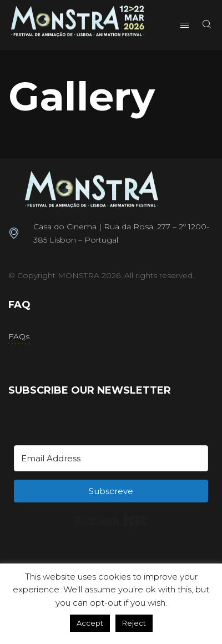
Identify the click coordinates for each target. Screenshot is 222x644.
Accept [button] (90, 623)
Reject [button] (134, 623)
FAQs (19, 336)
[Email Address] (111, 458)
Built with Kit (111, 521)
